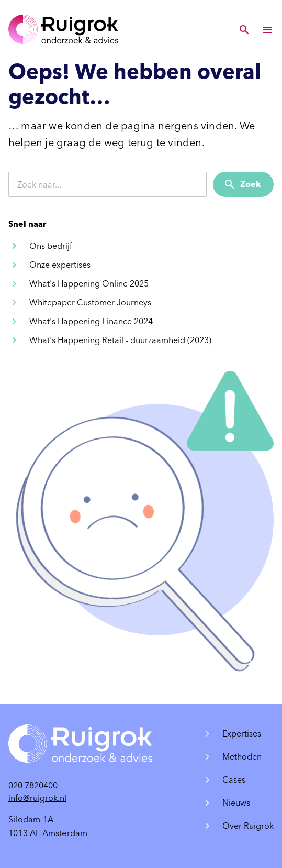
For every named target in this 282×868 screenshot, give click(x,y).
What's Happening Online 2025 (89, 284)
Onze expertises (60, 265)
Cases (234, 780)
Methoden (242, 757)
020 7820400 (33, 785)
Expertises (242, 734)
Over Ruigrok (248, 826)
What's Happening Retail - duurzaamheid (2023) (120, 340)
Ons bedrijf (51, 246)
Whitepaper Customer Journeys (90, 303)
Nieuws (236, 803)
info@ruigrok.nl (37, 798)
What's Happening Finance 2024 (91, 321)
